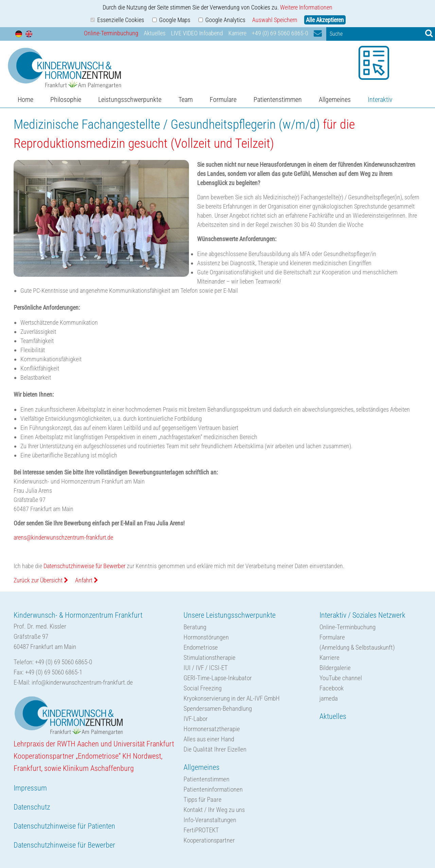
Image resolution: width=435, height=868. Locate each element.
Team (186, 100)
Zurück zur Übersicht (41, 580)
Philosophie (66, 100)
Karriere (237, 33)
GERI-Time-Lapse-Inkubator (218, 678)
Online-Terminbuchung (111, 33)
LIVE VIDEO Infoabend (197, 33)
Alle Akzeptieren (325, 20)
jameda (329, 698)
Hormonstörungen (206, 637)
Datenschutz (32, 807)
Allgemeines (335, 100)
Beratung (195, 627)
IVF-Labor (196, 719)
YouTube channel (341, 678)
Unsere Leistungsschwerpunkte (230, 615)
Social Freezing (203, 688)
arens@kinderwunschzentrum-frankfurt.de (63, 537)
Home (25, 100)
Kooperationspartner (209, 840)
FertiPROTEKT (201, 830)
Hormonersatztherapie (212, 729)
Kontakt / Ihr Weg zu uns (214, 810)
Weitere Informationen (306, 7)
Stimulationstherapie (210, 658)
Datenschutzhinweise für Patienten (64, 826)
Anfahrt (87, 580)
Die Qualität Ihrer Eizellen (215, 749)
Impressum (30, 788)
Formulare (223, 100)
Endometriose (201, 647)
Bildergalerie (335, 668)
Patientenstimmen (278, 100)
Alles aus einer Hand (209, 739)
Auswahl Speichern (275, 20)
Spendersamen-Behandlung (218, 709)
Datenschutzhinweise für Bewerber (84, 566)
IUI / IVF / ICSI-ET (206, 668)
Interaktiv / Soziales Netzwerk (362, 615)
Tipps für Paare (203, 800)
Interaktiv (380, 100)
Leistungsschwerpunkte (130, 100)
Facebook (332, 688)
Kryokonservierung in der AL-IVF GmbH (232, 698)
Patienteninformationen (213, 789)
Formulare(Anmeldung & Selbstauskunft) (357, 642)
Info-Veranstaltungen (210, 820)
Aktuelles (155, 33)
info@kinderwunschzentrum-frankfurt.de (82, 682)
